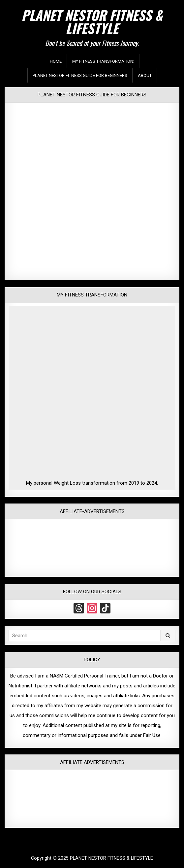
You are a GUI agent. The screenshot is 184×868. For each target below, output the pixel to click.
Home (56, 61)
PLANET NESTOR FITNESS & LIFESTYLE (92, 21)
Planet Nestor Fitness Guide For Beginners (80, 75)
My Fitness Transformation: (103, 61)
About (145, 75)
